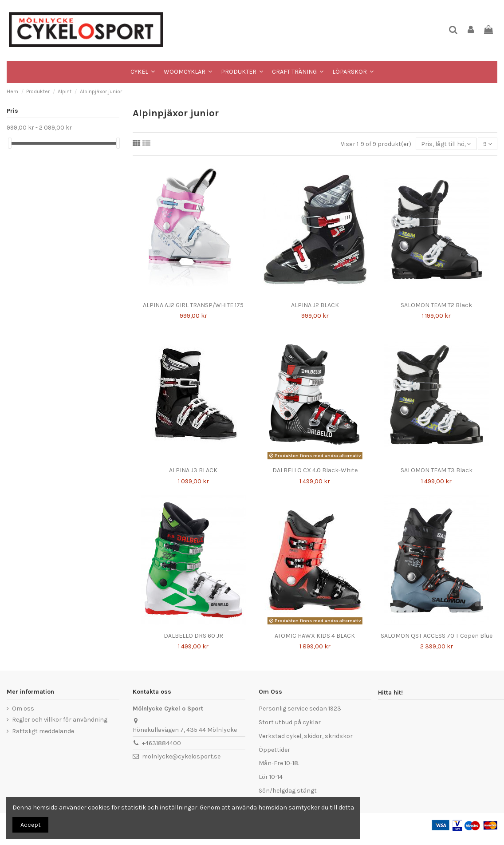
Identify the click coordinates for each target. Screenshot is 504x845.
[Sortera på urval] (446, 144)
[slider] (10, 143)
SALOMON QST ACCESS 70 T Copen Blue (437, 636)
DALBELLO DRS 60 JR (193, 636)
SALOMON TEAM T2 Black (436, 305)
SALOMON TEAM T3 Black (437, 470)
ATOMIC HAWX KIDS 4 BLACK (315, 636)
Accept (31, 825)
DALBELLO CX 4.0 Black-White (315, 470)
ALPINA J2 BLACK (315, 305)
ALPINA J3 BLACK (193, 470)
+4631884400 (161, 743)
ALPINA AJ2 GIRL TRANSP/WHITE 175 (193, 305)
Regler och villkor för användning (60, 720)
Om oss (23, 709)
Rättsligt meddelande (43, 731)
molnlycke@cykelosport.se (181, 756)
